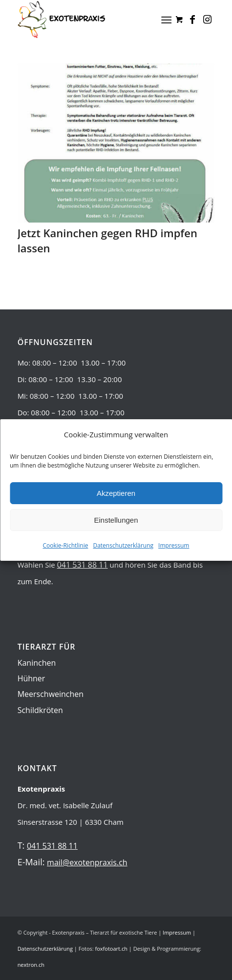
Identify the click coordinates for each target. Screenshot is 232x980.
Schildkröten (40, 710)
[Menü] (167, 20)
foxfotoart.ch (111, 949)
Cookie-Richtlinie (66, 545)
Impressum (174, 545)
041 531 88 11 (83, 565)
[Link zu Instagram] (207, 20)
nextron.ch (31, 965)
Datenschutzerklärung (123, 545)
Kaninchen (37, 663)
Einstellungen (116, 520)
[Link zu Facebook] (192, 20)
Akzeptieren (116, 493)
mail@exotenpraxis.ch (87, 862)
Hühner (32, 678)
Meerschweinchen (51, 694)
